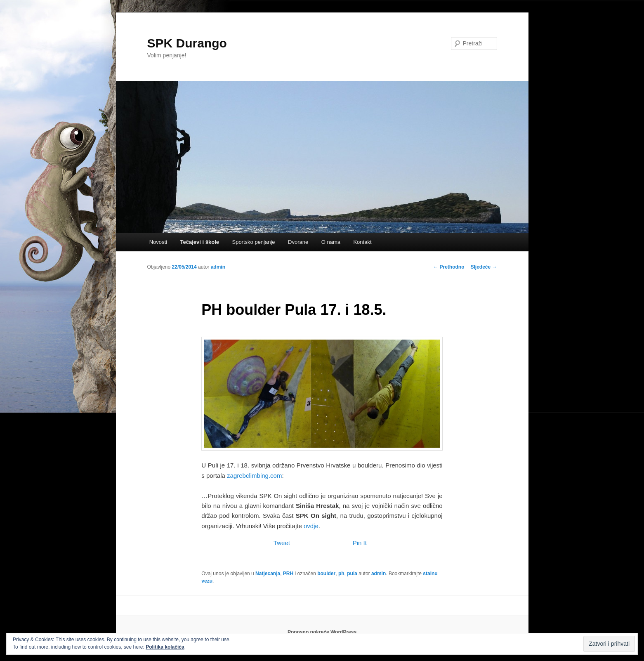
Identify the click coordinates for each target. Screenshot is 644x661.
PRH (288, 574)
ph (341, 574)
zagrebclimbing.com (254, 476)
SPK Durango (187, 43)
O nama (331, 242)
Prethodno (449, 267)
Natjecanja (268, 574)
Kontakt (362, 242)
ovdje (311, 526)
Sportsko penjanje (253, 242)
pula (352, 574)
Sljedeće (484, 267)
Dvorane (298, 242)
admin (218, 267)
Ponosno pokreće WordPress (322, 632)
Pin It (360, 543)
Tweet (282, 543)
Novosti (158, 242)
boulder (326, 574)
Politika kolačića (165, 647)
